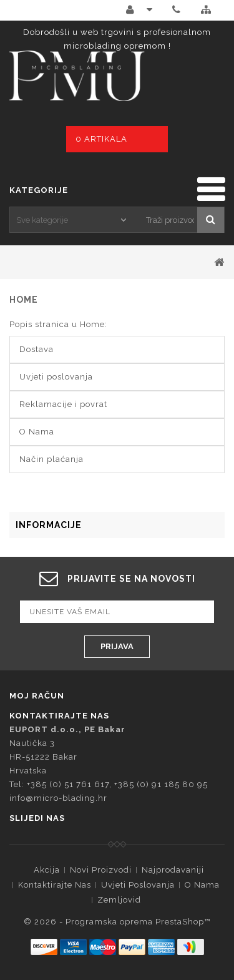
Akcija (47, 870)
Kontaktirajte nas (55, 885)
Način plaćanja (51, 459)
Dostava (37, 349)
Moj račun (37, 696)
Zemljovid (119, 900)
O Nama (37, 432)
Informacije (49, 525)
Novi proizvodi (101, 870)
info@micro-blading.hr (58, 798)
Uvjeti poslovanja (56, 377)
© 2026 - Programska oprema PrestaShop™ (117, 922)
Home (24, 300)
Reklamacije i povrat (63, 404)
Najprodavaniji (173, 870)
